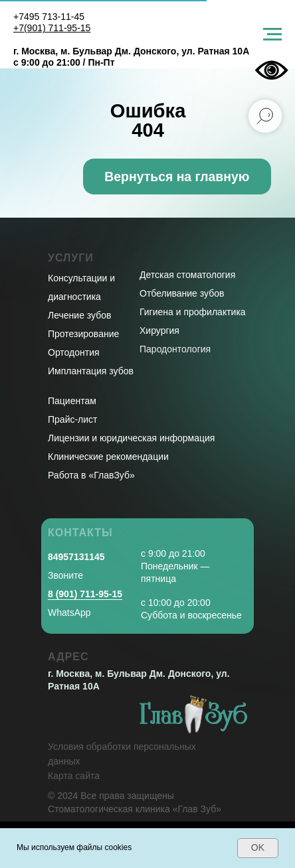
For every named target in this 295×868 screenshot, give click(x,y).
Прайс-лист (73, 419)
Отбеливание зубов (182, 293)
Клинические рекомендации (108, 457)
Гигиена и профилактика (193, 312)
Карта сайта (74, 776)
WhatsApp (69, 613)
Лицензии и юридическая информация (131, 438)
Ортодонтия (74, 352)
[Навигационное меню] (272, 35)
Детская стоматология (187, 275)
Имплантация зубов (91, 371)
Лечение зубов (79, 315)
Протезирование (83, 334)
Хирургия (159, 330)
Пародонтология (175, 349)
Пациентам (72, 401)
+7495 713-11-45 (49, 17)
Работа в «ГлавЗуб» (91, 475)
